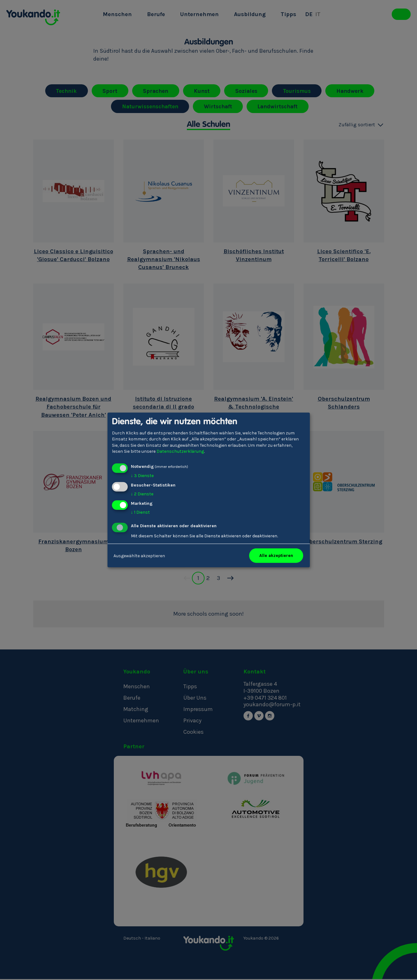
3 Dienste (142, 476)
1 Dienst (140, 512)
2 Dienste (142, 494)
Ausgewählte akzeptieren (139, 556)
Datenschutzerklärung (180, 451)
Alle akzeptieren (276, 556)
